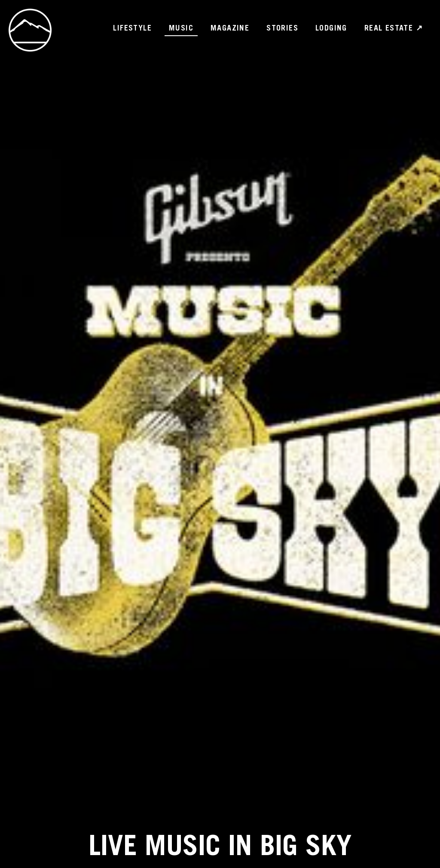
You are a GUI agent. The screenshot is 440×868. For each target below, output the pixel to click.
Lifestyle (132, 29)
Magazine (230, 29)
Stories (282, 29)
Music (181, 29)
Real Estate (394, 29)
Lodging (331, 29)
